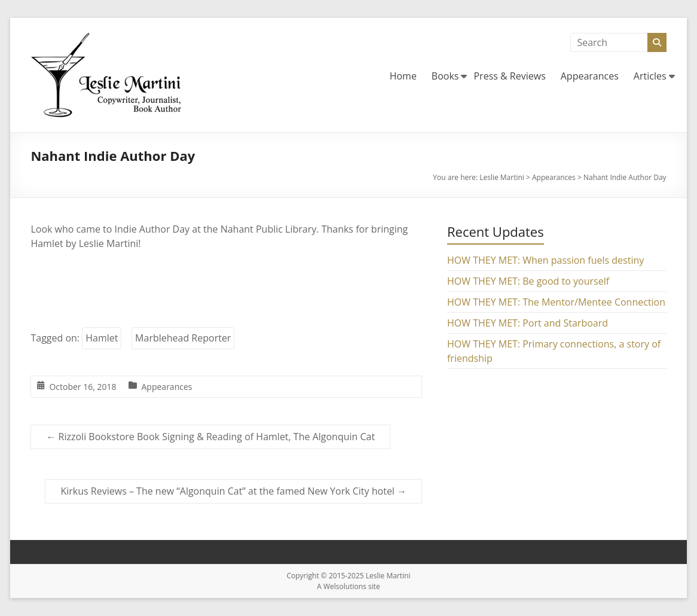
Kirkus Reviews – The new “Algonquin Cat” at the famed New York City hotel (233, 491)
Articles (650, 76)
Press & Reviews (509, 76)
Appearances (590, 76)
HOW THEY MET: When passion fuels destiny (545, 260)
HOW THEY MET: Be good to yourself (528, 281)
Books (445, 76)
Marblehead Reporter (183, 338)
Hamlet (102, 338)
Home (403, 76)
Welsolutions (345, 586)
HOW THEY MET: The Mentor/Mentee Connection (556, 302)
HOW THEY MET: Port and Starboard (528, 323)
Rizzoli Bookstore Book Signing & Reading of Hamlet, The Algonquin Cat (210, 437)
